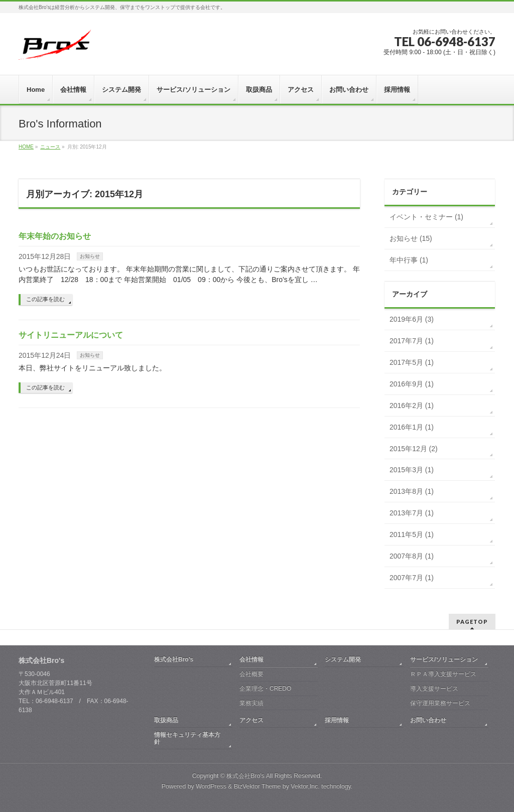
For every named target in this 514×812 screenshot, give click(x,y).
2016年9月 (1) (412, 384)
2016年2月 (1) (412, 405)
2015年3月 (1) (412, 470)
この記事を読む (45, 299)
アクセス (251, 720)
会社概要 (251, 674)
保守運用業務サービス (440, 703)
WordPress (211, 786)
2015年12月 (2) (414, 449)
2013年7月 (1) (412, 513)
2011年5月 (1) (412, 534)
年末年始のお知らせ (55, 236)
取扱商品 (166, 720)
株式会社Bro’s (174, 659)
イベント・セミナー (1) (426, 217)
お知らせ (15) (411, 238)
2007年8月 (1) (412, 556)
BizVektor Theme (258, 786)
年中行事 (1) (409, 260)
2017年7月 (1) (412, 341)
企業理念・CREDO (265, 689)
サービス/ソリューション (444, 659)
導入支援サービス (434, 689)
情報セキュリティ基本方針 (187, 738)
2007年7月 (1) (412, 578)
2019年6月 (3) (412, 319)
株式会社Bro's (245, 776)
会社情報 (251, 659)
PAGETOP (472, 622)
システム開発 (343, 659)
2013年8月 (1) (412, 491)
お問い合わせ (428, 720)
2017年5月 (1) (412, 362)
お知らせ (90, 256)
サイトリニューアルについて (71, 335)
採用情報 (337, 720)
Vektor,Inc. (305, 786)
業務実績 (251, 703)
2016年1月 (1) (412, 427)
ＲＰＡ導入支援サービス (443, 674)
